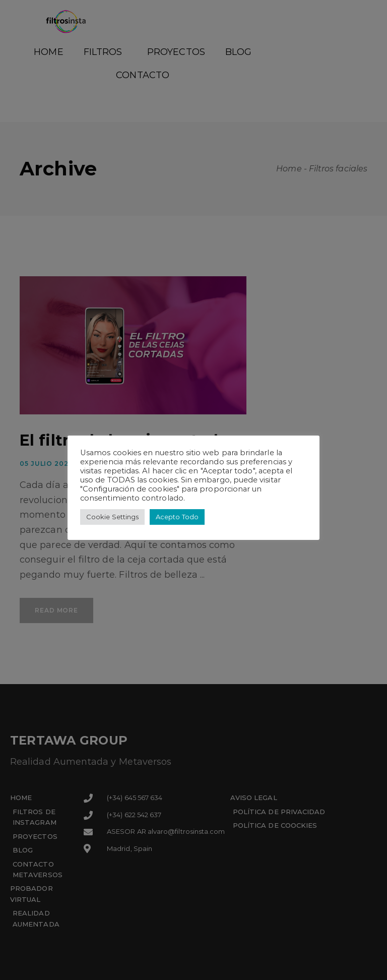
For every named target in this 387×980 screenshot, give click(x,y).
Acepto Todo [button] (177, 517)
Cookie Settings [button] (112, 517)
